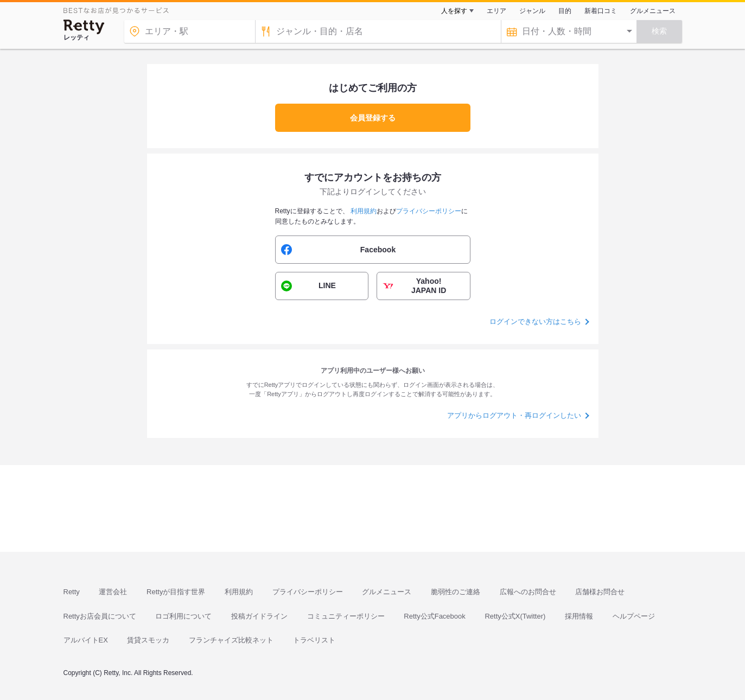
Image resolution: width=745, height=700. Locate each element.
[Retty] (84, 27)
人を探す (454, 11)
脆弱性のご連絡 (456, 592)
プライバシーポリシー (308, 592)
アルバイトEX (86, 640)
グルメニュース (653, 11)
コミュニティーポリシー (346, 616)
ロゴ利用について (183, 616)
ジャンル (532, 11)
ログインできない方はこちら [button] (535, 322)
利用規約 (239, 592)
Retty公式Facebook (434, 616)
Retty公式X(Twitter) (515, 616)
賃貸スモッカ (148, 640)
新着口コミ (601, 11)
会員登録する (373, 118)
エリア (496, 11)
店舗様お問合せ (600, 592)
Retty (72, 592)
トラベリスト (314, 640)
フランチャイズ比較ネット (231, 640)
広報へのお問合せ (528, 592)
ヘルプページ (634, 616)
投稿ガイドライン (259, 616)
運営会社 (113, 592)
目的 (565, 11)
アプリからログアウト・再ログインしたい (514, 415)
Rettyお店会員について (100, 616)
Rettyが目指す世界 (176, 592)
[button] (373, 250)
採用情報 (579, 616)
